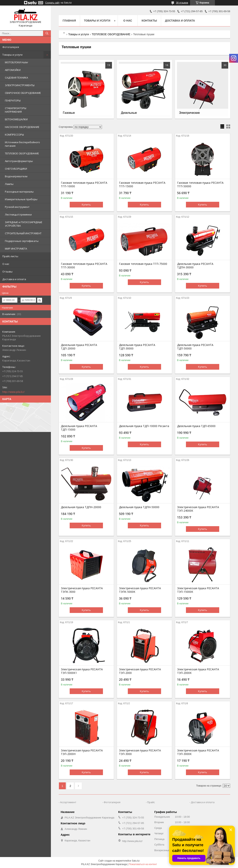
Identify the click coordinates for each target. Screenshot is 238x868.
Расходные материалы (19, 192)
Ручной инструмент (17, 207)
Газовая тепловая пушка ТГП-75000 (143, 264)
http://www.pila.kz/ (14, 392)
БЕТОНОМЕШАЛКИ (16, 119)
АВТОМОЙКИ (13, 70)
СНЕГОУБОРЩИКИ (16, 169)
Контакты (149, 21)
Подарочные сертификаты (22, 241)
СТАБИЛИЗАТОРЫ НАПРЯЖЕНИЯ (16, 110)
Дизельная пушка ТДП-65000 (196, 426)
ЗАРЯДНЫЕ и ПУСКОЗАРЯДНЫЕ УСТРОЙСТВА (24, 224)
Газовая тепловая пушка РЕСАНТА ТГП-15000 (142, 185)
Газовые (69, 113)
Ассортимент (68, 802)
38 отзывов (182, 3)
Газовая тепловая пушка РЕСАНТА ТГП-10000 (84, 185)
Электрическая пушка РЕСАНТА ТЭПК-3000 (82, 590)
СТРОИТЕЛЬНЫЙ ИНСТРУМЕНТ (23, 233)
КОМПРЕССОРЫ (14, 135)
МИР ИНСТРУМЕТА (16, 249)
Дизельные (129, 113)
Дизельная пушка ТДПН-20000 (81, 507)
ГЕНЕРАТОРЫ (13, 100)
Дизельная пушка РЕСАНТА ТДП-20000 (79, 347)
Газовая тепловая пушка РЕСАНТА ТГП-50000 (200, 185)
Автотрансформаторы (19, 161)
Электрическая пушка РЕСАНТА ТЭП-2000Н (82, 752)
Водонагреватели (16, 176)
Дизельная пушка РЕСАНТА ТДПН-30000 (195, 266)
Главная (69, 21)
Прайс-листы (10, 256)
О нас (6, 264)
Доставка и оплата (14, 279)
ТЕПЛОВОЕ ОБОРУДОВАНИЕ (22, 153)
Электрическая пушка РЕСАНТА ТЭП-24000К (198, 509)
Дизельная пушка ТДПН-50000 (139, 507)
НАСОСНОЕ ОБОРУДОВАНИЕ (22, 127)
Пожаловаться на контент (143, 864)
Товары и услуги (12, 55)
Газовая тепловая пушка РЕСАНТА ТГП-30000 (84, 266)
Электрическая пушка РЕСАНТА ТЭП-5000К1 (82, 671)
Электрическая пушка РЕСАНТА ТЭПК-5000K (140, 590)
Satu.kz (136, 861)
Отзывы (7, 272)
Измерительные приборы (21, 199)
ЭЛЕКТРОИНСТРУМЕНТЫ (20, 85)
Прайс (151, 802)
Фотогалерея (11, 47)
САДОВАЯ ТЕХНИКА (16, 78)
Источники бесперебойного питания (22, 144)
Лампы (9, 184)
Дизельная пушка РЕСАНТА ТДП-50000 (195, 347)
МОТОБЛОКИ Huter (17, 62)
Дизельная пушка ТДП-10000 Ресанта (144, 426)
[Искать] (47, 33)
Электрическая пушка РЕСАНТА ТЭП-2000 (140, 671)
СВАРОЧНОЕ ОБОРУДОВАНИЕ (23, 93)
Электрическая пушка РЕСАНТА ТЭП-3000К (198, 752)
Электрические (189, 113)
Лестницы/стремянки (18, 215)
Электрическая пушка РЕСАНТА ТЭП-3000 (140, 752)
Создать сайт (52, 3)
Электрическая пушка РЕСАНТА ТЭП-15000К (198, 590)
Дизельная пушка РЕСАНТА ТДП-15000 (79, 428)
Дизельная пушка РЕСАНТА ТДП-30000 (137, 347)
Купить (86, 205)
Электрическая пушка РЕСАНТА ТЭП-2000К (198, 671)
